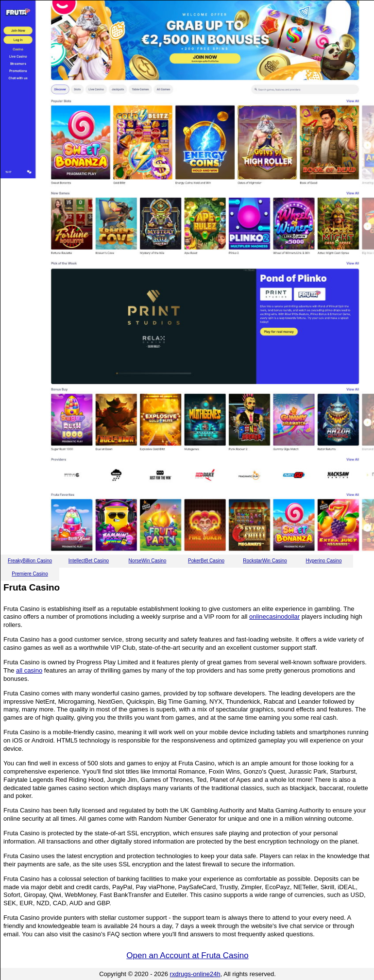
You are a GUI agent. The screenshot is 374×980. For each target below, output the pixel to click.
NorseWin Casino (148, 561)
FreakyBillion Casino (30, 561)
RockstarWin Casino (265, 561)
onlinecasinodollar (274, 617)
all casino (29, 670)
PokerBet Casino (206, 561)
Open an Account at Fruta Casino (187, 955)
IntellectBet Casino (89, 561)
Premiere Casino (30, 574)
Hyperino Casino (324, 561)
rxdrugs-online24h (195, 974)
